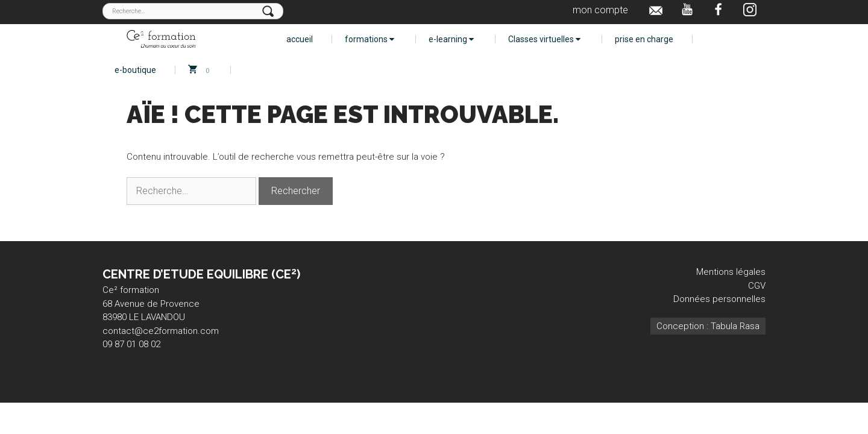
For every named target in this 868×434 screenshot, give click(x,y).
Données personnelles (719, 299)
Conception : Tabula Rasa (708, 326)
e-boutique (135, 70)
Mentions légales (731, 272)
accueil (300, 39)
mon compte (600, 10)
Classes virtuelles (544, 39)
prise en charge (644, 39)
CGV (757, 286)
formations (370, 39)
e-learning (451, 39)
